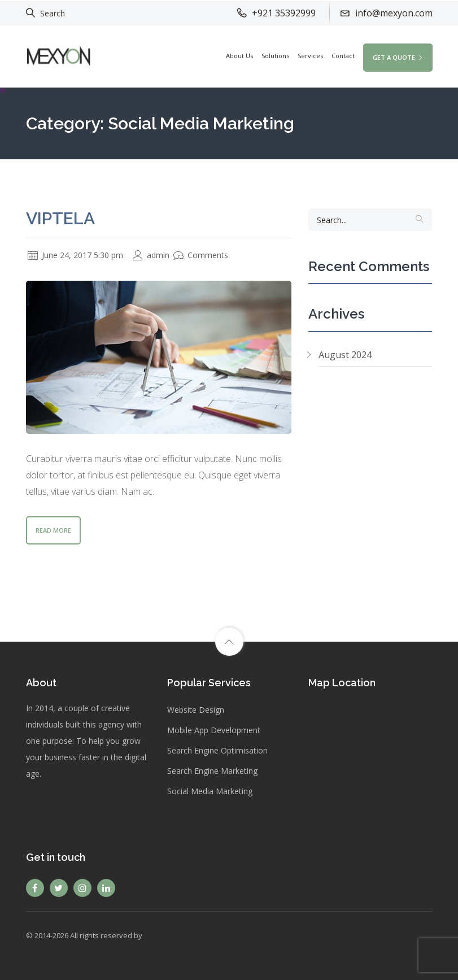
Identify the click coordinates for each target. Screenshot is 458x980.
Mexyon (158, 935)
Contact (343, 56)
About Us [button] (239, 56)
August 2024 (345, 355)
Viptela (60, 218)
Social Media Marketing (210, 791)
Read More (53, 530)
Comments (201, 255)
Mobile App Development (214, 730)
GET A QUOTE (398, 57)
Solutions (275, 56)
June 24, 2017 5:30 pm (75, 255)
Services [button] (310, 56)
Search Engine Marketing (212, 771)
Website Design (196, 710)
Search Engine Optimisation (217, 750)
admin (151, 255)
